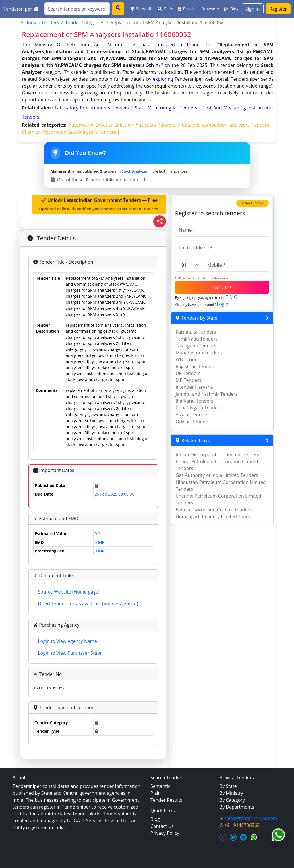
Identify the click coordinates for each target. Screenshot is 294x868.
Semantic (142, 9)
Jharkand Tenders (195, 401)
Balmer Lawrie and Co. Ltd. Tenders (214, 510)
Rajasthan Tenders (196, 366)
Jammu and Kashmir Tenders (207, 394)
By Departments (237, 807)
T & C (231, 297)
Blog (231, 9)
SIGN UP (222, 288)
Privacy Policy (165, 833)
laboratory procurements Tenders (93, 108)
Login (223, 304)
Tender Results (166, 800)
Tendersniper (21, 9)
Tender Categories (85, 22)
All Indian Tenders (40, 22)
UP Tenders (188, 373)
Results (187, 9)
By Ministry (231, 793)
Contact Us (162, 826)
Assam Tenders (192, 415)
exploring (163, 79)
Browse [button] (209, 9)
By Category (232, 800)
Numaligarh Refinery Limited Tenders (216, 517)
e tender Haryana (194, 387)
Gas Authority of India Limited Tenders (217, 475)
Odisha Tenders (193, 422)
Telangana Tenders (196, 346)
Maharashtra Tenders (199, 353)
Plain (166, 9)
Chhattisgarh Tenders (199, 408)
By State (228, 786)
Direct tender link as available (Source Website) (88, 604)
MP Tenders (188, 380)
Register (278, 9)
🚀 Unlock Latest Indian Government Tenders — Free (99, 204)
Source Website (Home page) (69, 592)
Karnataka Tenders (196, 332)
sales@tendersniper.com (251, 818)
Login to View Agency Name (67, 641)
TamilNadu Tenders (197, 339)
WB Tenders (189, 359)
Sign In (253, 9)
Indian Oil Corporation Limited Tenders (217, 455)
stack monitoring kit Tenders (167, 108)
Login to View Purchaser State (70, 653)
